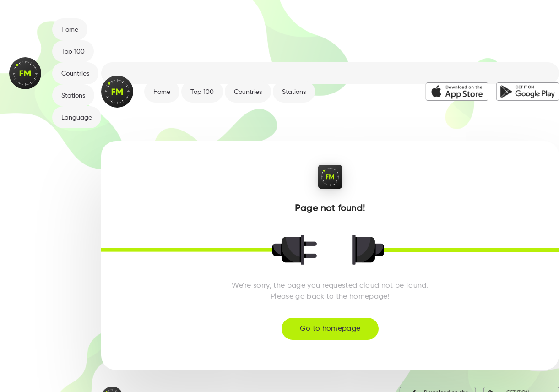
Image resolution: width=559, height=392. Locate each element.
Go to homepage (330, 329)
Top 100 (73, 52)
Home (70, 30)
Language (77, 118)
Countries (75, 74)
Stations (73, 96)
